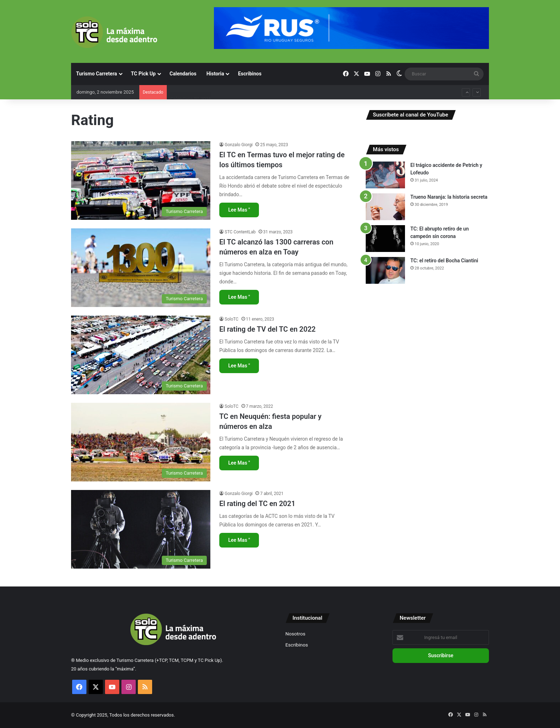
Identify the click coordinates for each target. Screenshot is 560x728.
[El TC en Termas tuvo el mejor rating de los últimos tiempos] (141, 180)
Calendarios (183, 74)
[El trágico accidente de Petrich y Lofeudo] (385, 175)
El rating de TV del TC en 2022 (267, 329)
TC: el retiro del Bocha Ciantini (444, 261)
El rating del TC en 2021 (257, 504)
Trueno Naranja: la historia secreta (449, 197)
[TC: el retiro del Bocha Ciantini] (385, 270)
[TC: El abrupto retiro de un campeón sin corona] (385, 239)
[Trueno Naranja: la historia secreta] (385, 207)
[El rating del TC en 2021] (141, 529)
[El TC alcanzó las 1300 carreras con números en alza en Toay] (141, 268)
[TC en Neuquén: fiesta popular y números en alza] (141, 442)
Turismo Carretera (97, 74)
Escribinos (250, 74)
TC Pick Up (143, 74)
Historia (215, 74)
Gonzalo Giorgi (239, 145)
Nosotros (295, 634)
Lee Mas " (239, 210)
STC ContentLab (240, 232)
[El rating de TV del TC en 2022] (141, 355)
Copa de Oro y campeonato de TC (205, 87)
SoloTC (232, 319)
